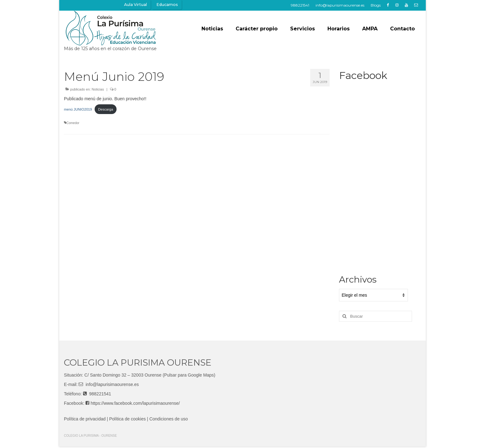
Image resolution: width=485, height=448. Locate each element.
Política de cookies (128, 419)
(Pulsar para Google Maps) (189, 375)
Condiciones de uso (169, 419)
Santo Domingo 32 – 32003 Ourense (126, 375)
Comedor (73, 123)
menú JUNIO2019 (78, 109)
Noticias (98, 89)
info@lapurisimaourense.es (112, 384)
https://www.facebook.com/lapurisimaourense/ (135, 403)
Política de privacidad (85, 419)
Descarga (106, 109)
